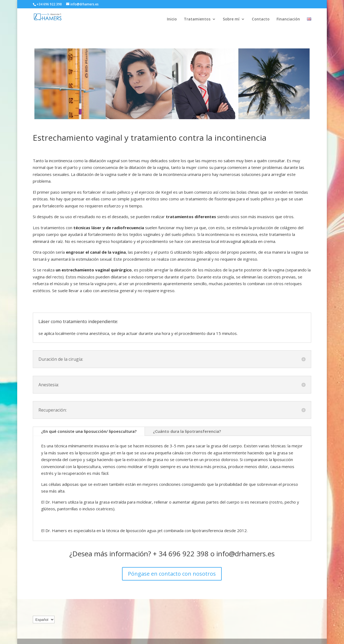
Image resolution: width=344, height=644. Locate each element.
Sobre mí (231, 19)
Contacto (261, 19)
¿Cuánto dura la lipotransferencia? (187, 431)
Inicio (172, 19)
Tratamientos (197, 19)
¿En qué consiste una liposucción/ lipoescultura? (89, 431)
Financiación (288, 19)
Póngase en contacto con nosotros (172, 574)
